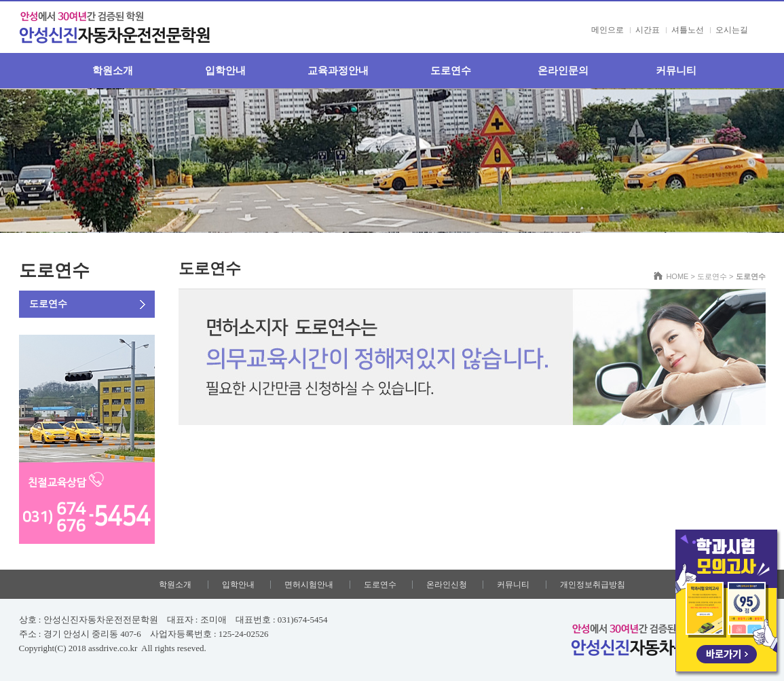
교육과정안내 (338, 71)
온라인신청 (447, 585)
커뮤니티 (676, 71)
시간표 (648, 30)
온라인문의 (563, 71)
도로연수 (451, 71)
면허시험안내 (309, 585)
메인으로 (608, 30)
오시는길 (732, 30)
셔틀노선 (688, 30)
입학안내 (225, 71)
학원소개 (113, 71)
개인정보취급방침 (593, 585)
